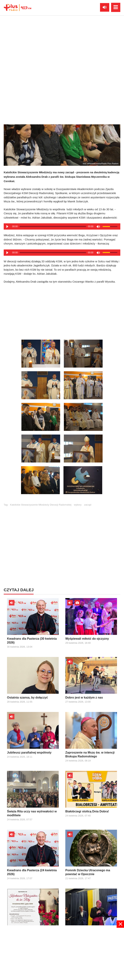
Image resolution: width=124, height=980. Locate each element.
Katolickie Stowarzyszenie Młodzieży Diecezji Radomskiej (41, 505)
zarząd (88, 505)
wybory (78, 505)
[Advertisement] (62, 310)
